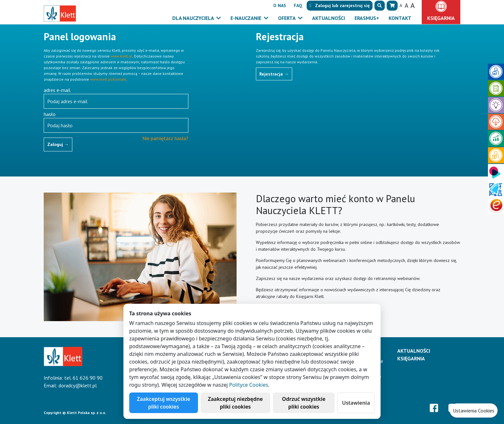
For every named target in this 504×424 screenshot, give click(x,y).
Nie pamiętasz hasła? (165, 138)
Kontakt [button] (400, 18)
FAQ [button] (298, 5)
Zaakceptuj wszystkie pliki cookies (164, 403)
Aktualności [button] (328, 18)
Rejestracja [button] (274, 74)
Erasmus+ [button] (367, 18)
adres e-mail (57, 90)
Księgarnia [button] (441, 18)
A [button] (401, 5)
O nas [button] (280, 5)
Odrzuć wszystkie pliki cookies (304, 403)
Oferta (287, 18)
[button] (380, 6)
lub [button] (340, 5)
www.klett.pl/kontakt (108, 79)
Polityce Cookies (249, 385)
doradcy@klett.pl (78, 385)
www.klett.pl (122, 56)
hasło (50, 114)
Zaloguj (58, 144)
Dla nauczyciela (194, 18)
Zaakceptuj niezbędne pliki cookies (235, 403)
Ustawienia (356, 403)
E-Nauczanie (247, 18)
